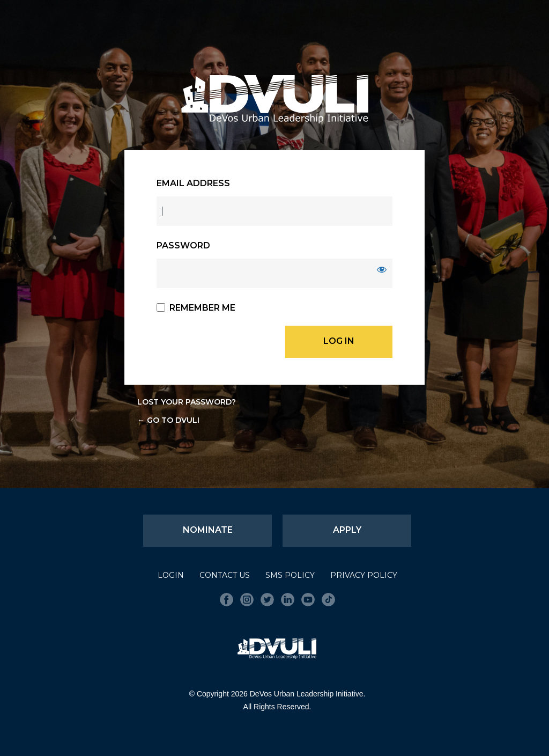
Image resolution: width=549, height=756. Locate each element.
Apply (347, 530)
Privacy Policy (364, 575)
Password (183, 245)
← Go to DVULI (168, 420)
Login (171, 575)
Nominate (208, 530)
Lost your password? (187, 402)
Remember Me (202, 308)
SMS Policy (290, 575)
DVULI (274, 99)
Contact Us (225, 575)
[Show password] (382, 269)
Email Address (193, 183)
